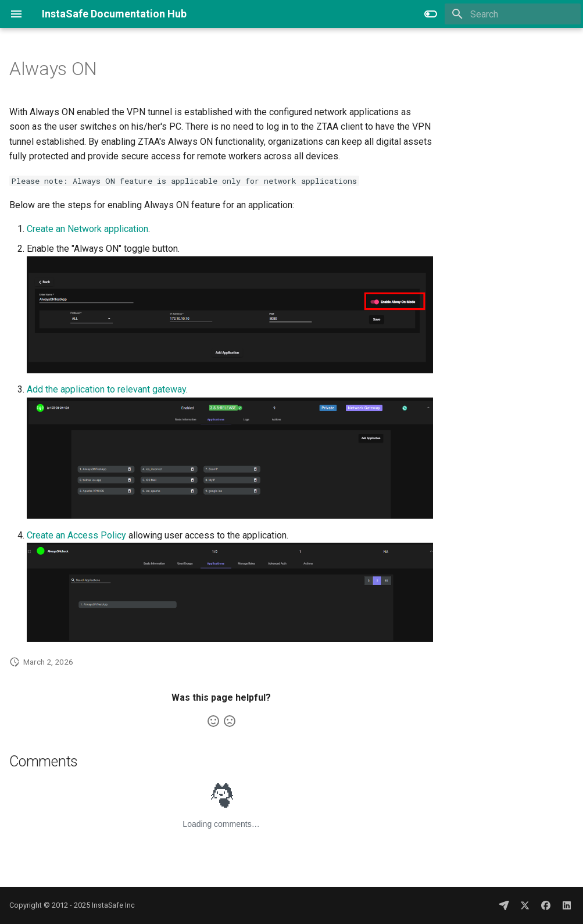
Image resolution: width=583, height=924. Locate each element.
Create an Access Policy (76, 535)
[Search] (513, 14)
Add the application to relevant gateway (106, 389)
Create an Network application (87, 229)
